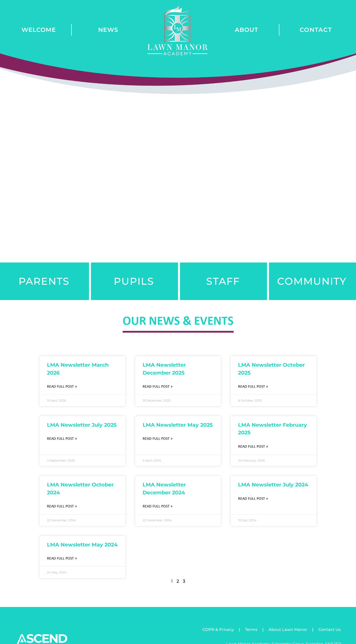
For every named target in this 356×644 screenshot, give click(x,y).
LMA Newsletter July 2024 (273, 485)
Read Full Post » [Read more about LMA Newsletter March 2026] (62, 387)
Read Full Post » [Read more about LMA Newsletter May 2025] (158, 439)
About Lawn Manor (288, 630)
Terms (251, 630)
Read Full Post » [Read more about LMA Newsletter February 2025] (253, 447)
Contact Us (330, 630)
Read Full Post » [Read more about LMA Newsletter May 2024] (62, 559)
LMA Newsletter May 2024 (82, 545)
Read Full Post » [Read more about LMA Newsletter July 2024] (253, 499)
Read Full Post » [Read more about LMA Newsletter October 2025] (253, 387)
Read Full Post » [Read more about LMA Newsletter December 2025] (158, 387)
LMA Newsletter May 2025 (178, 425)
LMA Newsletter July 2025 (82, 425)
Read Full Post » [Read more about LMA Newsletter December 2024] (158, 506)
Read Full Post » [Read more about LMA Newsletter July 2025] (62, 439)
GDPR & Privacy (218, 630)
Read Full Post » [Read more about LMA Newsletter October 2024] (62, 506)
